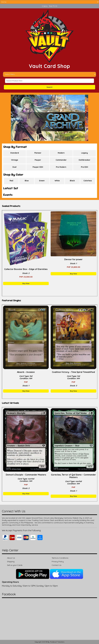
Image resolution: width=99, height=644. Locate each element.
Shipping (11, 562)
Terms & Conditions (60, 558)
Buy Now (26, 283)
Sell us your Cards (15, 565)
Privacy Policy (58, 562)
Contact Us (57, 565)
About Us (11, 558)
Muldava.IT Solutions (57, 642)
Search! (49, 87)
